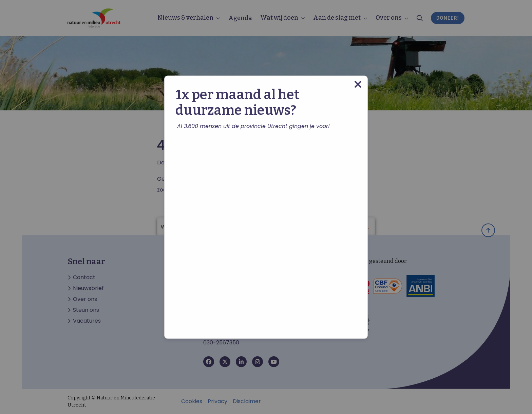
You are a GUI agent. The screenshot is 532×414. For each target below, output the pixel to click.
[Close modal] (358, 84)
